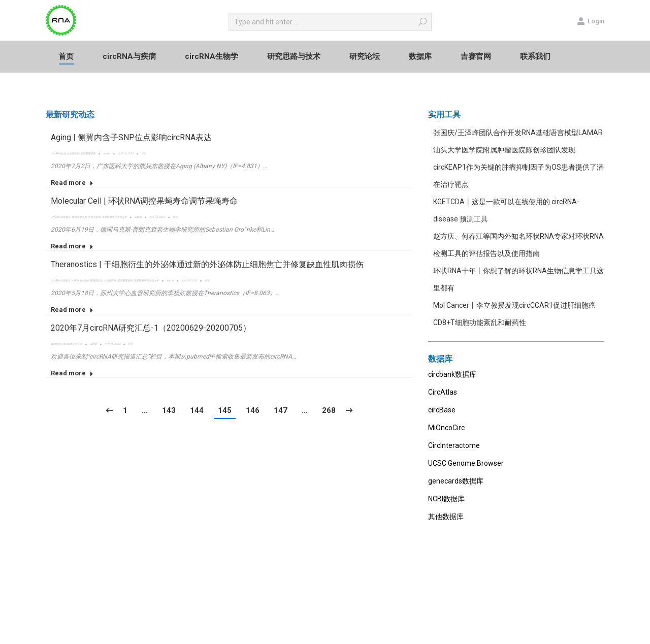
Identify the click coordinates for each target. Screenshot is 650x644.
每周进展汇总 (75, 344)
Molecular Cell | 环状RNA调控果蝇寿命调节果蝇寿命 (144, 201)
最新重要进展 (88, 153)
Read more (72, 183)
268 (329, 410)
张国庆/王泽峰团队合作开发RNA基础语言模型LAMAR (518, 133)
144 (197, 410)
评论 (144, 153)
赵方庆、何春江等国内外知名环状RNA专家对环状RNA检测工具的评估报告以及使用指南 (518, 245)
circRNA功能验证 (61, 217)
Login (591, 21)
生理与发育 (94, 217)
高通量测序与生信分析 (114, 217)
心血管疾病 (73, 153)
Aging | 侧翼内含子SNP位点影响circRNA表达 (131, 137)
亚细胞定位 (96, 280)
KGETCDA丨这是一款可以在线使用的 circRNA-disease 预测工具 (506, 210)
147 (281, 410)
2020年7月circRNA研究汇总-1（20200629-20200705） (151, 328)
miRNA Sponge (80, 280)
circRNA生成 (58, 153)
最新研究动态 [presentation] (70, 115)
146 (253, 410)
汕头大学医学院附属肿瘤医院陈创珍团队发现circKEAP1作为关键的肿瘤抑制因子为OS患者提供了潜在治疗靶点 (518, 167)
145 (225, 410)
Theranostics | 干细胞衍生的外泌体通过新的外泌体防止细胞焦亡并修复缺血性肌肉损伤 (207, 264)
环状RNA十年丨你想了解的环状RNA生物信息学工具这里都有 (518, 279)
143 (169, 410)
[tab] (70, 115)
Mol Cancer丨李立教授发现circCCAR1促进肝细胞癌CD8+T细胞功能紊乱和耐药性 (514, 314)
